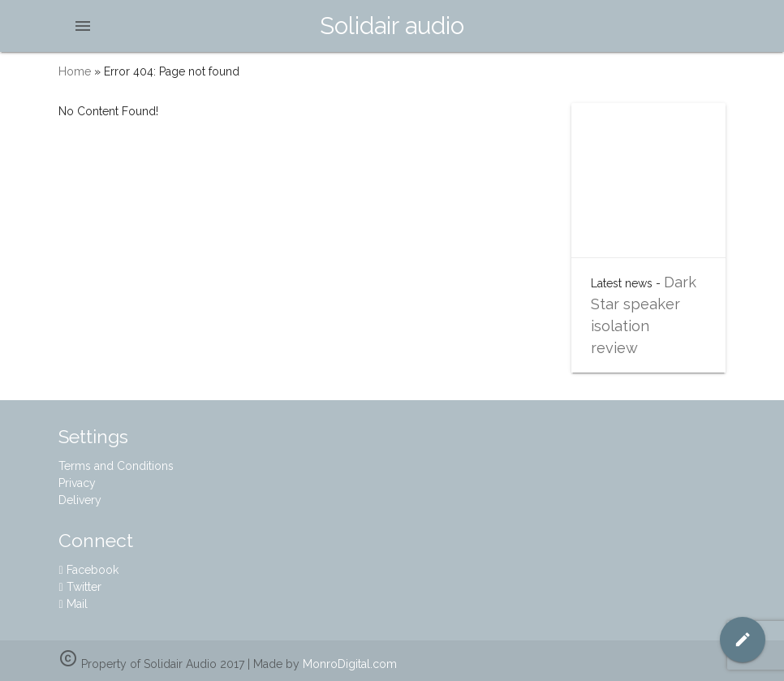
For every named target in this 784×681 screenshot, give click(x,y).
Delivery (80, 500)
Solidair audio (392, 26)
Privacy (77, 483)
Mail (73, 604)
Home (75, 71)
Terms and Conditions (116, 466)
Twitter (80, 587)
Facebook (88, 570)
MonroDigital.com (350, 664)
